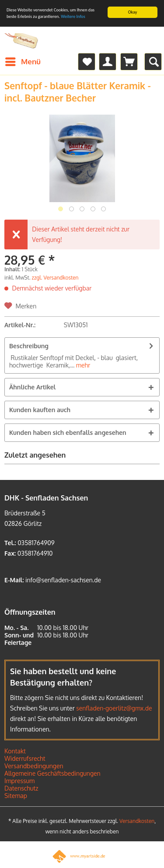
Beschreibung (29, 346)
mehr (82, 365)
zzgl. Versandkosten (55, 278)
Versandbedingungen (34, 766)
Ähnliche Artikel (32, 387)
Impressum (19, 781)
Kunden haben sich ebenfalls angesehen (68, 432)
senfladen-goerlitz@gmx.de (114, 708)
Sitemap (16, 796)
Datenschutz (21, 788)
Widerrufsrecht (25, 758)
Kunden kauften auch (40, 410)
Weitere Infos (73, 16)
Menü (23, 60)
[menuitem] (23, 62)
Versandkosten (137, 821)
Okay (133, 12)
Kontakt (15, 751)
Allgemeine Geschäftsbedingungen (52, 773)
